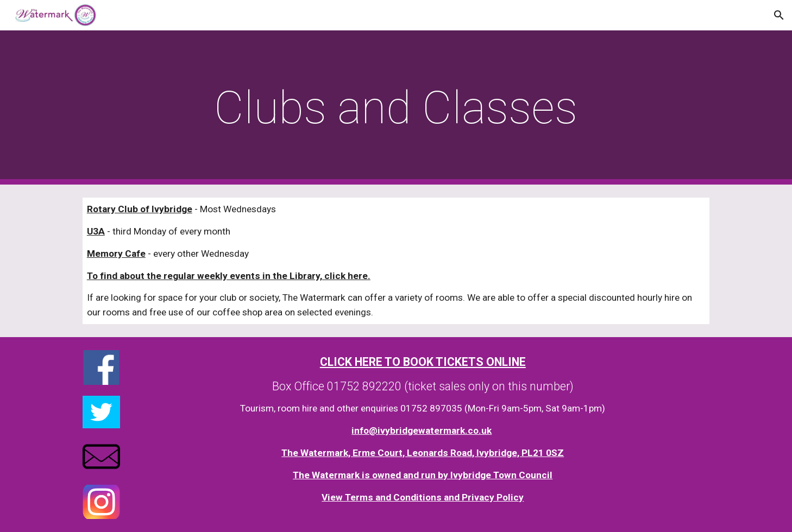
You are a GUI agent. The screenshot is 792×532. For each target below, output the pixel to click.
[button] (779, 15)
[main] (396, 108)
